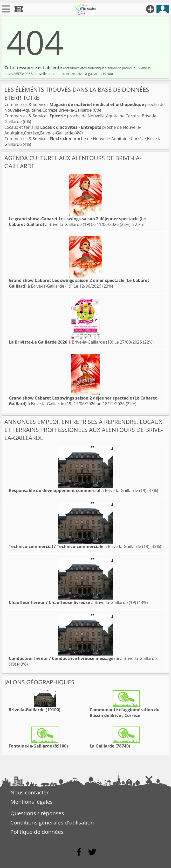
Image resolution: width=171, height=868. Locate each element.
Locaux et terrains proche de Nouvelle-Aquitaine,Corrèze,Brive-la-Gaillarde (73, 130)
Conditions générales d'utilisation (52, 822)
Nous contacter (30, 792)
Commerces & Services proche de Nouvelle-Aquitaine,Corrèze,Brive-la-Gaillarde (84, 107)
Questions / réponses (37, 813)
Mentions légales (32, 802)
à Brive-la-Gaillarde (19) (77, 222)
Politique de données (37, 832)
